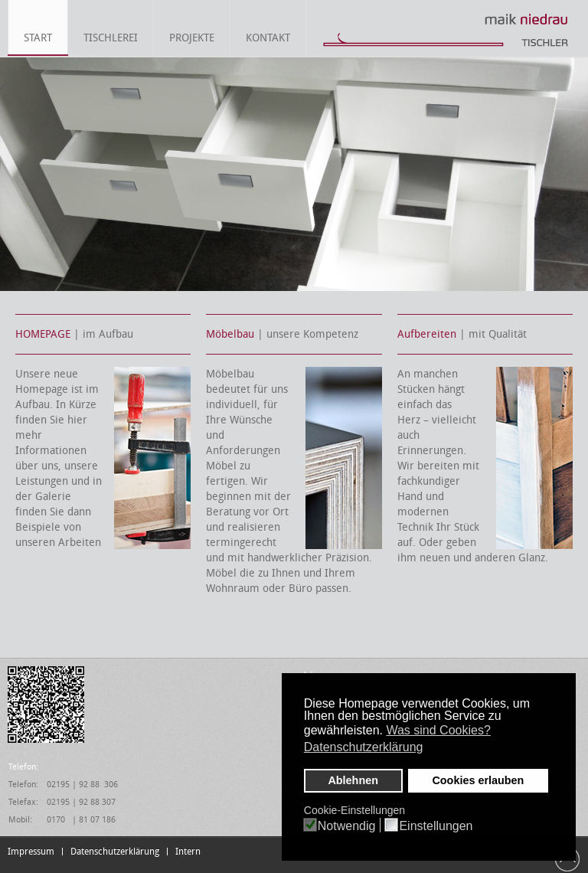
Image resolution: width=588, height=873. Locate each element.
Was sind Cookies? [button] (438, 730)
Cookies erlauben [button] (478, 780)
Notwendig (347, 826)
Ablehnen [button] (353, 780)
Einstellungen (436, 826)
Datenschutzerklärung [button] (364, 747)
